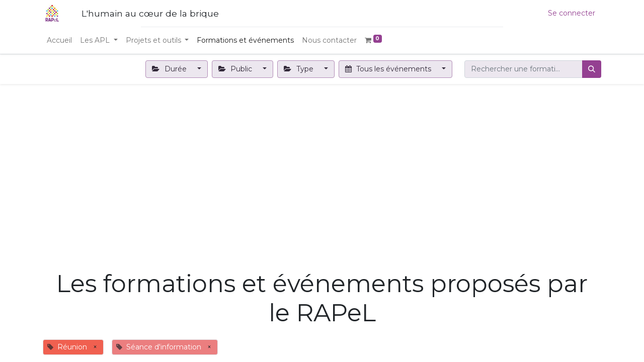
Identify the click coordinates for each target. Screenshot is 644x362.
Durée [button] (170, 69)
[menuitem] (59, 40)
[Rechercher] (592, 69)
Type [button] (300, 69)
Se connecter (572, 13)
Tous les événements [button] (389, 69)
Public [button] (236, 69)
